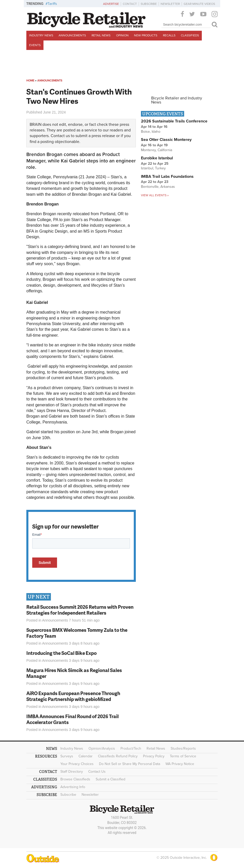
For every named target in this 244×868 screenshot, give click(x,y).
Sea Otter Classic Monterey (166, 140)
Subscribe (149, 4)
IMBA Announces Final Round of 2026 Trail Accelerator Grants (73, 719)
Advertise (111, 4)
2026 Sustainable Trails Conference (174, 121)
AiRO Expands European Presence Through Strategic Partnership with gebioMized (73, 696)
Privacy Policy (154, 756)
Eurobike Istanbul (157, 158)
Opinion (122, 35)
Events (35, 45)
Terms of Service (183, 756)
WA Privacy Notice (180, 764)
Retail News (101, 35)
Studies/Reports (183, 748)
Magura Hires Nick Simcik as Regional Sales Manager (74, 673)
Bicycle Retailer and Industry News (177, 100)
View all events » (155, 195)
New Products (146, 35)
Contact (130, 4)
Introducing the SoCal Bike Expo (62, 653)
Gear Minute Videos (199, 4)
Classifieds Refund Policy (118, 756)
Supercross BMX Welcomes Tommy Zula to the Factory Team (77, 633)
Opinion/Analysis (102, 748)
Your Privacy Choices (77, 764)
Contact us (60, 136)
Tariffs (52, 4)
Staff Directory (72, 772)
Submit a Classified (110, 779)
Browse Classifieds (75, 779)
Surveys (67, 756)
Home (30, 81)
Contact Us (97, 772)
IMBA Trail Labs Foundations (167, 177)
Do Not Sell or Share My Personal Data (130, 764)
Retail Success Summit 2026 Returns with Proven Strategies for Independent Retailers (80, 610)
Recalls (169, 35)
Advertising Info (73, 787)
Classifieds (190, 35)
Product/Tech (131, 748)
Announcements (72, 35)
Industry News (41, 35)
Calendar (86, 756)
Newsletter (170, 4)
